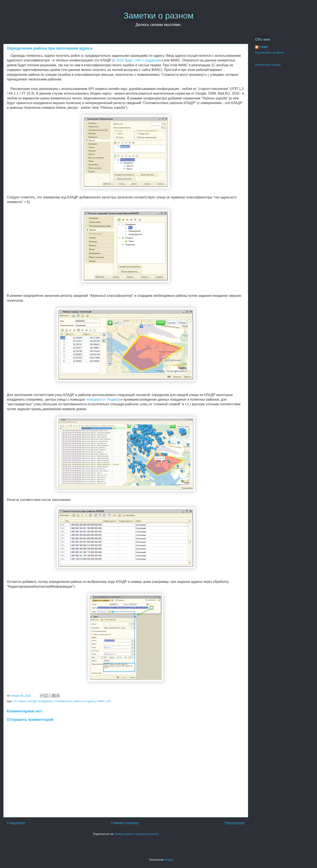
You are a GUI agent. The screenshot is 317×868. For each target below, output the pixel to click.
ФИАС (101, 701)
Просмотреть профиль (269, 52)
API (109, 701)
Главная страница (125, 823)
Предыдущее (235, 823)
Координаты (46, 701)
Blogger (169, 860)
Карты (23, 701)
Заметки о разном (158, 16)
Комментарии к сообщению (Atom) (137, 834)
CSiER (264, 47)
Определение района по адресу (75, 701)
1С (15, 701)
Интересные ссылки (268, 65)
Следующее (16, 823)
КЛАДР (32, 701)
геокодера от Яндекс (102, 399)
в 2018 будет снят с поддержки (138, 60)
